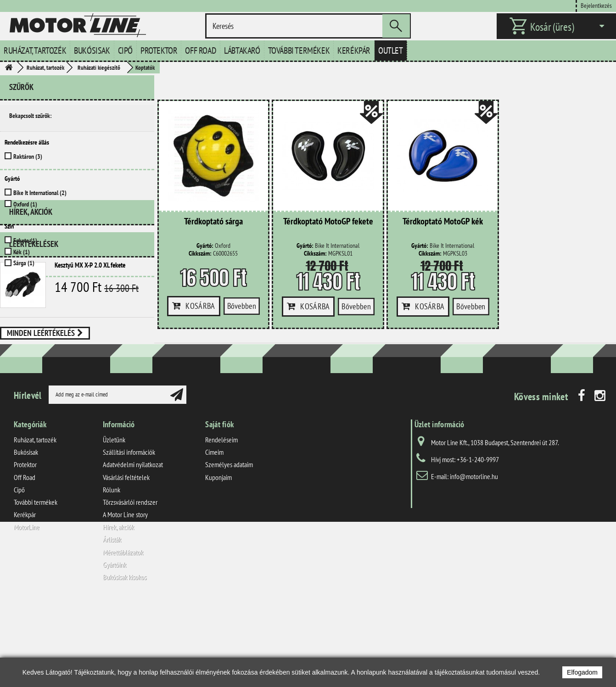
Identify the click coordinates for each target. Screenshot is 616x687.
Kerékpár (354, 50)
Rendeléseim (221, 523)
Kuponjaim (218, 560)
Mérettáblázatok (123, 635)
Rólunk (112, 573)
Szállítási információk (129, 536)
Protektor (159, 50)
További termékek (299, 50)
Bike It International (40, 193)
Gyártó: (205, 246)
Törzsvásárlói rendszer (130, 586)
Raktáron (28, 156)
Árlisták (112, 623)
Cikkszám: (200, 254)
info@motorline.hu (474, 560)
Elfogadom (582, 672)
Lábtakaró (242, 50)
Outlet (391, 50)
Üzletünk (114, 523)
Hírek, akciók (31, 296)
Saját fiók (219, 508)
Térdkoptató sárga (213, 222)
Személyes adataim (229, 548)
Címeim (214, 536)
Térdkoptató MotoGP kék (443, 222)
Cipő (125, 50)
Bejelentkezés (596, 5)
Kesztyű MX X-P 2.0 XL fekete (90, 345)
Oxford (25, 204)
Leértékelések (34, 324)
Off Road (201, 50)
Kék (22, 252)
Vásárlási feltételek (126, 560)
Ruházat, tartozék (35, 50)
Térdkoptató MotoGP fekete (328, 222)
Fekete (25, 240)
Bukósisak (92, 50)
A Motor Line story (125, 598)
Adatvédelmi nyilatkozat (133, 548)
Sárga (24, 263)
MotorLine (27, 610)
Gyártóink (115, 648)
